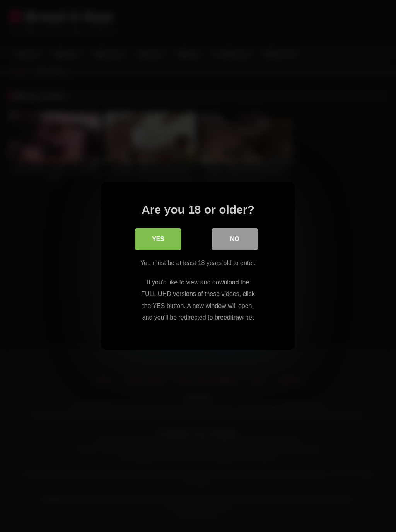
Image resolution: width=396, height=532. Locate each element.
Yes (158, 239)
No (235, 239)
